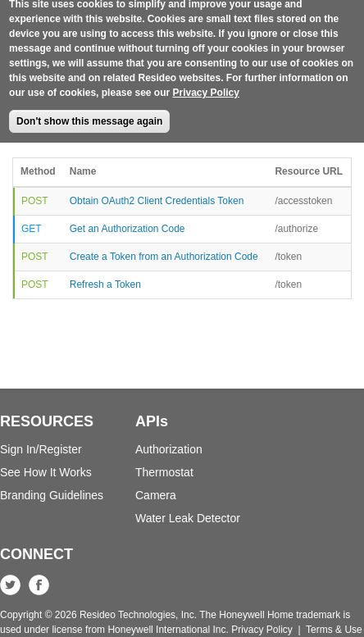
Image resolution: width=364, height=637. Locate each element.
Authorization (169, 449)
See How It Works (46, 472)
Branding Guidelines (52, 495)
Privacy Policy (206, 83)
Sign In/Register (41, 449)
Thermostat (164, 472)
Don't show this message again (89, 111)
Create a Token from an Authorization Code (164, 257)
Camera (156, 495)
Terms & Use (334, 630)
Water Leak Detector (188, 518)
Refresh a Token (105, 284)
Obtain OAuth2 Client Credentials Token (157, 201)
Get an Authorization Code (127, 229)
